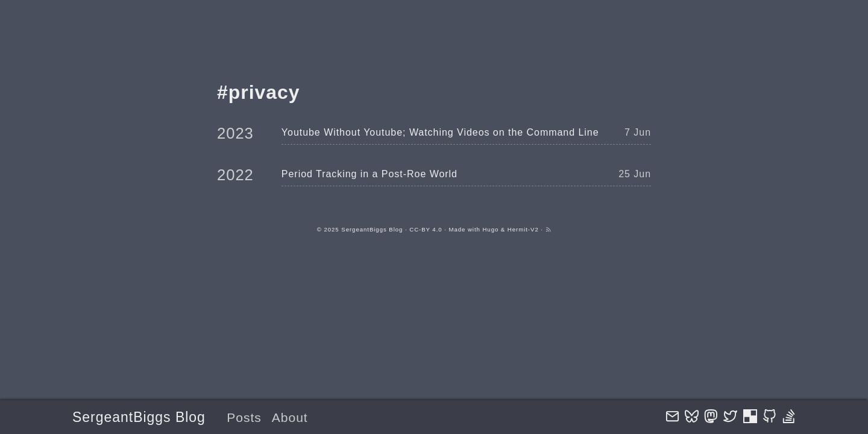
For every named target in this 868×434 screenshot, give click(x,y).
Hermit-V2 (523, 229)
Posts (244, 417)
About (290, 417)
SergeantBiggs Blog (139, 417)
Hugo (490, 229)
